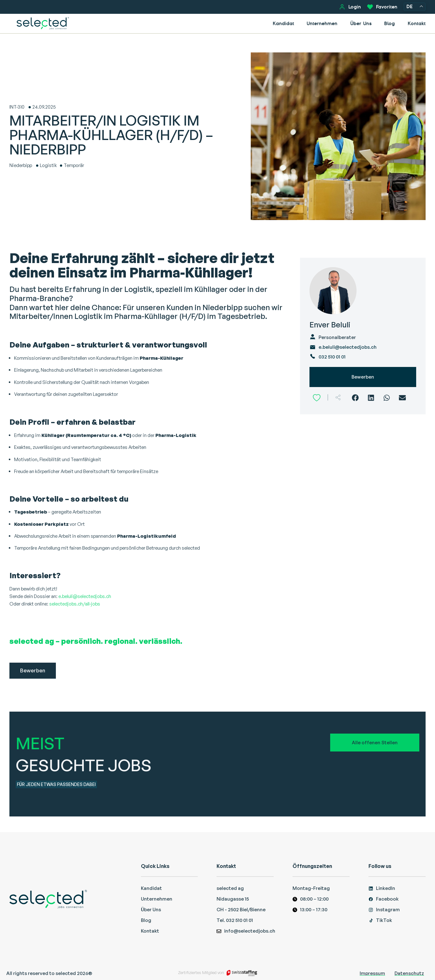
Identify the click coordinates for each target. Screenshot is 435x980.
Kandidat (283, 23)
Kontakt (417, 23)
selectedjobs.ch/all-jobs (75, 604)
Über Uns (361, 23)
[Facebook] (355, 398)
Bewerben (363, 377)
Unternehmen (322, 23)
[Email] (403, 398)
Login (355, 7)
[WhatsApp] (387, 398)
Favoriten (387, 7)
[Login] (342, 7)
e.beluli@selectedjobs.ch (85, 596)
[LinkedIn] (371, 398)
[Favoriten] (370, 7)
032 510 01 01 (332, 357)
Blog (389, 23)
